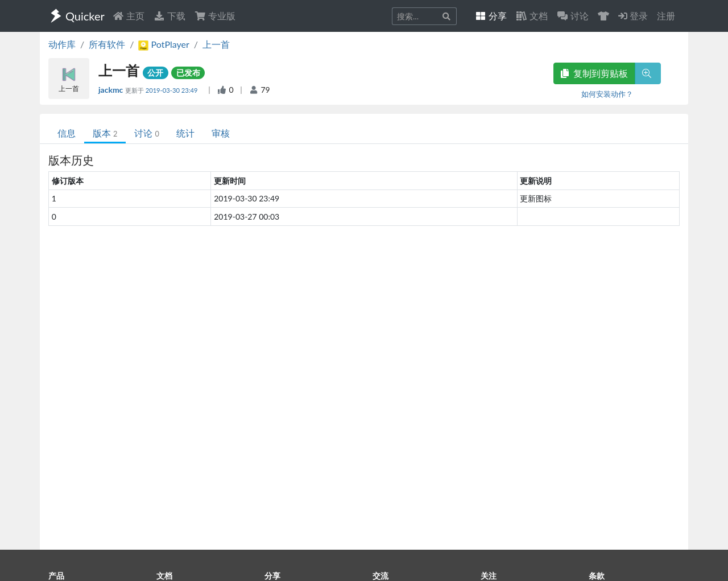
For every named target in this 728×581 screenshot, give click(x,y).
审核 (221, 133)
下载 (169, 16)
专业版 (215, 16)
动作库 (62, 44)
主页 (129, 16)
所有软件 (107, 44)
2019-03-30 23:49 (173, 90)
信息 (67, 133)
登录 (633, 16)
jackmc (112, 90)
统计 (185, 133)
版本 (105, 133)
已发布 (188, 73)
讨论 (146, 133)
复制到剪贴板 (594, 73)
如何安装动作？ (607, 94)
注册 (666, 16)
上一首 (216, 44)
